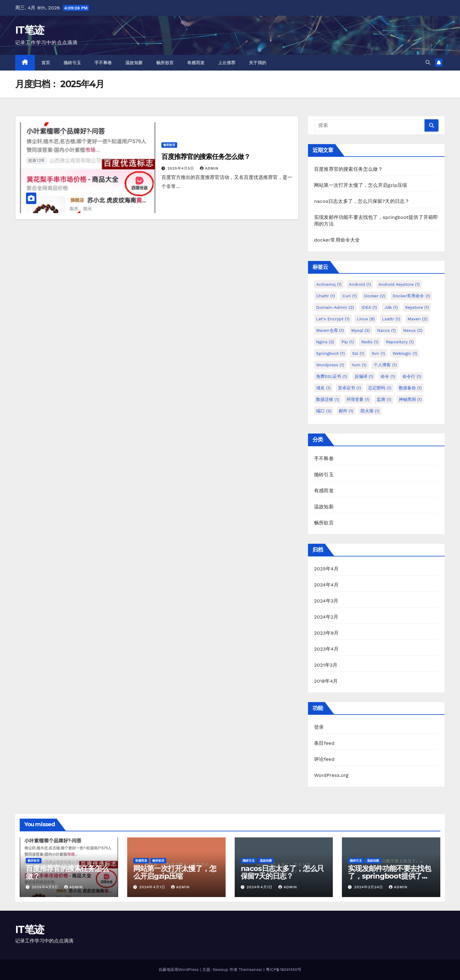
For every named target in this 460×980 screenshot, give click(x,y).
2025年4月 (326, 569)
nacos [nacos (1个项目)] (386, 330)
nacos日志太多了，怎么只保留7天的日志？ (362, 201)
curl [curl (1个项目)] (349, 296)
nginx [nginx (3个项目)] (325, 342)
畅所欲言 (165, 63)
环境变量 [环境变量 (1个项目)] (358, 399)
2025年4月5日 (182, 168)
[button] (428, 63)
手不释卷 (103, 63)
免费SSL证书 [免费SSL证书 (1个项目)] (332, 376)
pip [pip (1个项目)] (348, 342)
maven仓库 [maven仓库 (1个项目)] (330, 330)
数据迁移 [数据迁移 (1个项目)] (328, 399)
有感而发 (196, 63)
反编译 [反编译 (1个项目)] (364, 376)
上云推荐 (227, 63)
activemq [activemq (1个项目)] (329, 284)
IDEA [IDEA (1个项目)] (369, 307)
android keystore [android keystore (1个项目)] (399, 284)
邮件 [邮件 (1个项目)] (346, 411)
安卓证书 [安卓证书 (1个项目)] (349, 388)
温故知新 (134, 63)
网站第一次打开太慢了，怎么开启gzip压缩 (361, 185)
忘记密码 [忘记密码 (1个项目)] (380, 388)
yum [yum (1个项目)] (359, 365)
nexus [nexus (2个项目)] (413, 330)
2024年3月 (326, 601)
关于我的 (258, 63)
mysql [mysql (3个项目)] (361, 330)
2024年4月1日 (153, 887)
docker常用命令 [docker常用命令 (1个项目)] (412, 296)
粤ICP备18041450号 (284, 970)
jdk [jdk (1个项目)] (391, 307)
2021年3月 (326, 665)
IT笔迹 (30, 30)
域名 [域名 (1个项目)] (323, 388)
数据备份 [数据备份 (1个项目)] (410, 388)
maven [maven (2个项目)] (418, 319)
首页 (46, 63)
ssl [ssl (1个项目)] (358, 353)
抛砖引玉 (72, 63)
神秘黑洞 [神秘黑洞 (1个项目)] (410, 399)
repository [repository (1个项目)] (400, 342)
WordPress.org (331, 775)
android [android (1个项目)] (360, 284)
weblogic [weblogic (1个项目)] (405, 353)
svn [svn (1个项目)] (378, 353)
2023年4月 (326, 649)
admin (209, 168)
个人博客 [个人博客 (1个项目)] (385, 365)
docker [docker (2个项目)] (375, 296)
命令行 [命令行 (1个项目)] (412, 376)
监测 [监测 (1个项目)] (384, 399)
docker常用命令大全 (337, 240)
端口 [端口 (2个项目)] (324, 411)
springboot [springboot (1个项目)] (330, 353)
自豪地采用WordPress (179, 970)
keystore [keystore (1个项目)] (417, 307)
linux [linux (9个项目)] (366, 319)
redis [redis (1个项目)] (370, 342)
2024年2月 (326, 617)
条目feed (324, 743)
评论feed (324, 759)
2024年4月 (326, 585)
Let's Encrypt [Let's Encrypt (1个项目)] (333, 319)
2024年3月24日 (369, 887)
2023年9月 (326, 633)
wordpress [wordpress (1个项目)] (330, 365)
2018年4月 (326, 681)
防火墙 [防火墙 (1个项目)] (370, 411)
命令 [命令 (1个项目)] (388, 376)
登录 (319, 727)
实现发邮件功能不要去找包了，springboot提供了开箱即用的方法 (389, 876)
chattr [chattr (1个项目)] (326, 296)
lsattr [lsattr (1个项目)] (391, 319)
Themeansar (250, 970)
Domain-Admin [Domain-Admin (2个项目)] (335, 307)
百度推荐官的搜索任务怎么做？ (206, 157)
